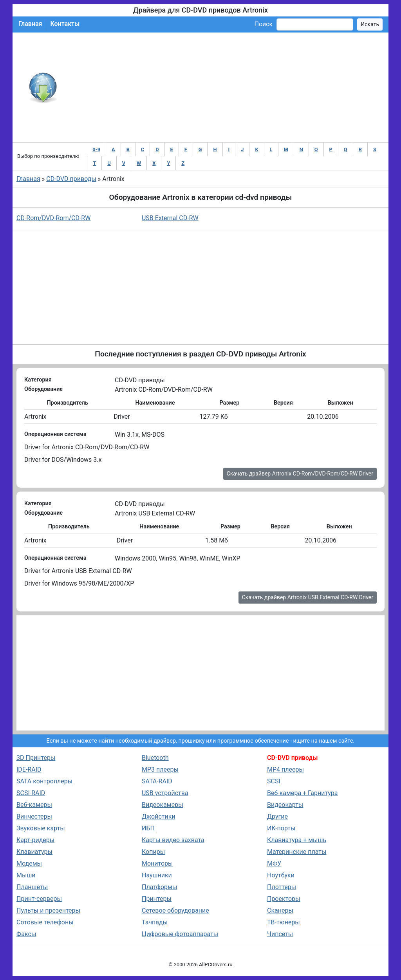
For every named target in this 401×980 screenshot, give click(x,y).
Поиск (263, 24)
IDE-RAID (29, 769)
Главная (30, 24)
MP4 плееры (285, 769)
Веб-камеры (34, 805)
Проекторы (284, 899)
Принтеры (157, 899)
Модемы (29, 863)
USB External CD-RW (170, 218)
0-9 (96, 149)
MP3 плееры (160, 769)
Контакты (65, 24)
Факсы (26, 934)
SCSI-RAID (31, 793)
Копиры (153, 852)
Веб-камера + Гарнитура (303, 793)
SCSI (274, 781)
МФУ (274, 863)
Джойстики (159, 816)
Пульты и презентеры (48, 910)
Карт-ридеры (35, 840)
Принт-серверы (39, 899)
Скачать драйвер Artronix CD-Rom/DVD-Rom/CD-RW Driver (300, 474)
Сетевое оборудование (175, 910)
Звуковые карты (41, 828)
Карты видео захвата (173, 840)
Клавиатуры (34, 852)
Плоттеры (282, 887)
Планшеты (32, 887)
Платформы (159, 887)
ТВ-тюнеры (284, 922)
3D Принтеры (36, 758)
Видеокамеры (163, 805)
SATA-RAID (157, 781)
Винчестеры (34, 816)
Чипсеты (280, 934)
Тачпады (155, 922)
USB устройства (165, 793)
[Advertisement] (226, 87)
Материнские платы (297, 852)
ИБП (148, 828)
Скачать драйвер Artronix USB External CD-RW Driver (308, 597)
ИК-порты (281, 828)
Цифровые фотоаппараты (180, 934)
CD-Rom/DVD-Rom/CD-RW (53, 218)
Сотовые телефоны (45, 922)
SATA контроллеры (44, 781)
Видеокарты (285, 805)
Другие (277, 816)
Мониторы (157, 863)
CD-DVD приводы (71, 179)
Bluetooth (155, 758)
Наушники (157, 875)
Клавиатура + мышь (297, 840)
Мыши (26, 875)
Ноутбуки (281, 875)
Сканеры (280, 910)
